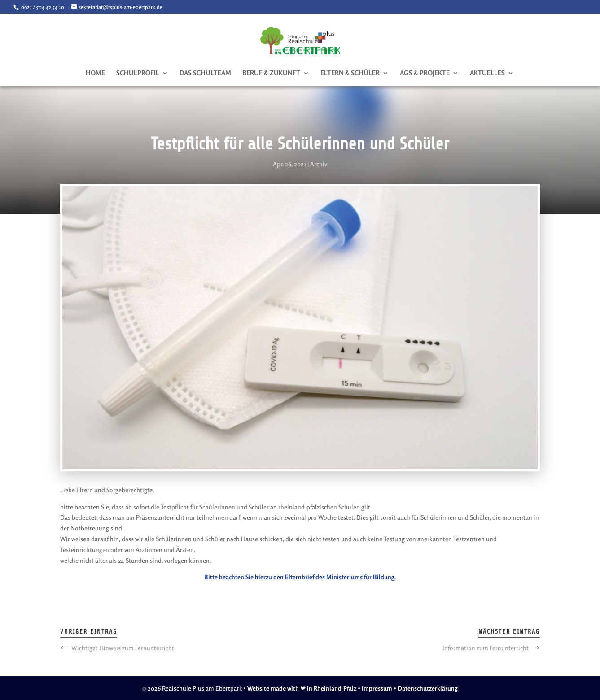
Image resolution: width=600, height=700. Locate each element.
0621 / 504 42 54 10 (42, 7)
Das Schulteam (205, 74)
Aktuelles (487, 74)
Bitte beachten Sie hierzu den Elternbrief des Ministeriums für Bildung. (300, 577)
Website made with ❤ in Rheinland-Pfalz (302, 688)
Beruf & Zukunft (271, 74)
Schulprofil (138, 74)
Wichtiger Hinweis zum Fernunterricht (123, 648)
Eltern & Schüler (350, 74)
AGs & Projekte (425, 74)
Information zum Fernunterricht (486, 648)
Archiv (319, 164)
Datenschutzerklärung (428, 688)
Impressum (377, 688)
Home (95, 74)
